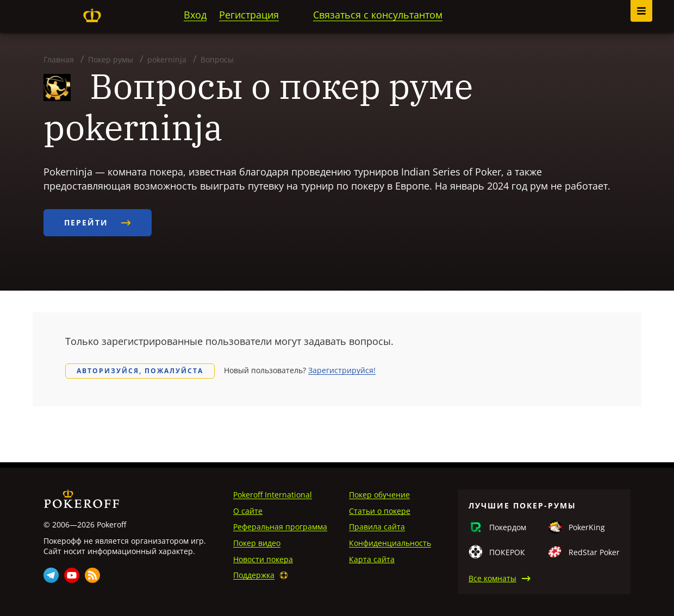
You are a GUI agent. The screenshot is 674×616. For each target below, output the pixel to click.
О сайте (248, 511)
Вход (195, 15)
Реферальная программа (280, 527)
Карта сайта (372, 559)
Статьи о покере (380, 511)
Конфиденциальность (390, 543)
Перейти (98, 222)
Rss (92, 575)
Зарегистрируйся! (342, 370)
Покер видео (257, 543)
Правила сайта (377, 527)
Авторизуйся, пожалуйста (140, 371)
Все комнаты (492, 578)
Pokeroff (92, 15)
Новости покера (263, 559)
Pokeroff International (273, 495)
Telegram (51, 575)
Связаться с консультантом (378, 15)
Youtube (72, 575)
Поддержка (254, 575)
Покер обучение (379, 495)
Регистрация (249, 15)
